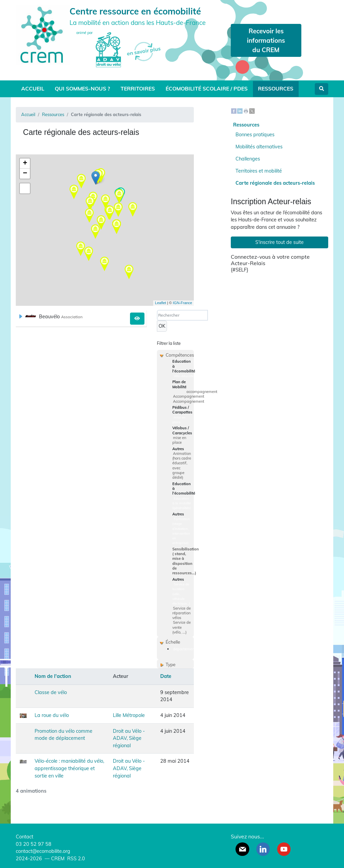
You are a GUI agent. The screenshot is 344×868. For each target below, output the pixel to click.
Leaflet (160, 303)
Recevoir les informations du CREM (266, 40)
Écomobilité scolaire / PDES (207, 88)
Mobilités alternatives (259, 147)
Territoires (138, 88)
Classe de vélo (51, 692)
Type (170, 664)
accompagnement (202, 392)
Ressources (276, 88)
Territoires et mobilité (259, 171)
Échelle (173, 642)
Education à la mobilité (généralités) (182, 503)
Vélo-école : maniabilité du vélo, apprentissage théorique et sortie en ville (69, 768)
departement (184, 649)
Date (166, 676)
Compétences (180, 355)
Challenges (248, 159)
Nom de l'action (53, 676)
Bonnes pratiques (255, 135)
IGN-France (183, 303)
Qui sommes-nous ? (82, 88)
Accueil (33, 88)
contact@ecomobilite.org (43, 851)
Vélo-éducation (185, 376)
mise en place (179, 420)
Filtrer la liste (169, 343)
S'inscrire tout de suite (279, 242)
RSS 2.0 (75, 859)
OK (162, 326)
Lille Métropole (129, 715)
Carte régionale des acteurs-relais (275, 183)
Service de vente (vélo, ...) (182, 627)
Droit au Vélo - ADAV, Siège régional (129, 738)
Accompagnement (189, 396)
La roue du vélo (52, 715)
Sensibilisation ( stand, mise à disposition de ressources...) (186, 561)
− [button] (25, 174)
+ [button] (25, 164)
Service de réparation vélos (182, 613)
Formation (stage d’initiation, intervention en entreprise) (181, 531)
